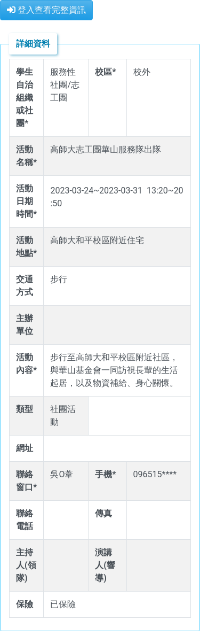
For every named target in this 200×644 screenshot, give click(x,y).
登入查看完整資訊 (46, 10)
